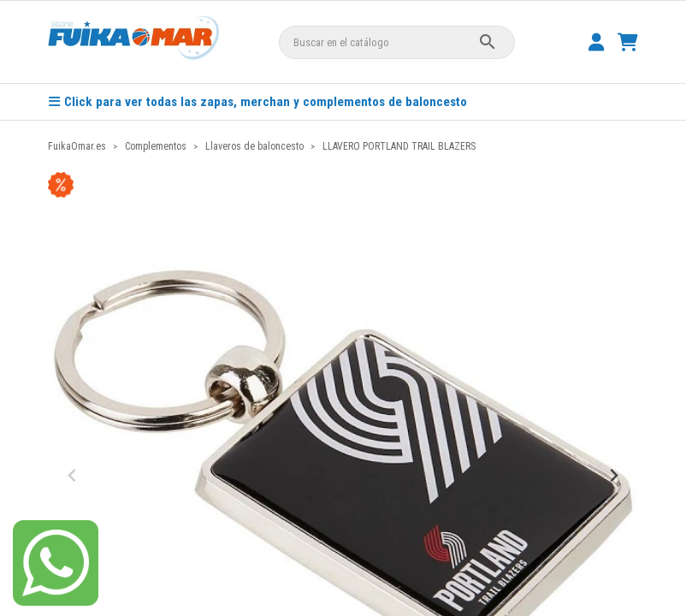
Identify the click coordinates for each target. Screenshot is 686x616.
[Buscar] (397, 42)
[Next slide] (613, 476)
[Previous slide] (73, 476)
